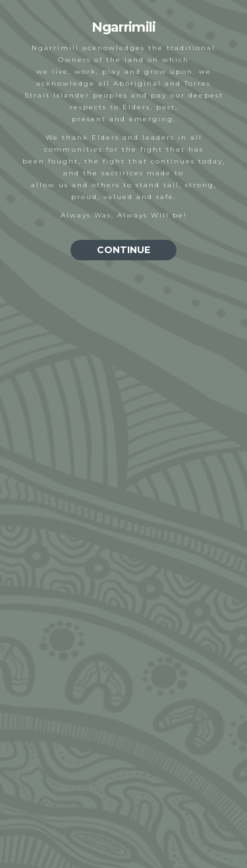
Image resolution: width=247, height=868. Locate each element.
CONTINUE (123, 250)
